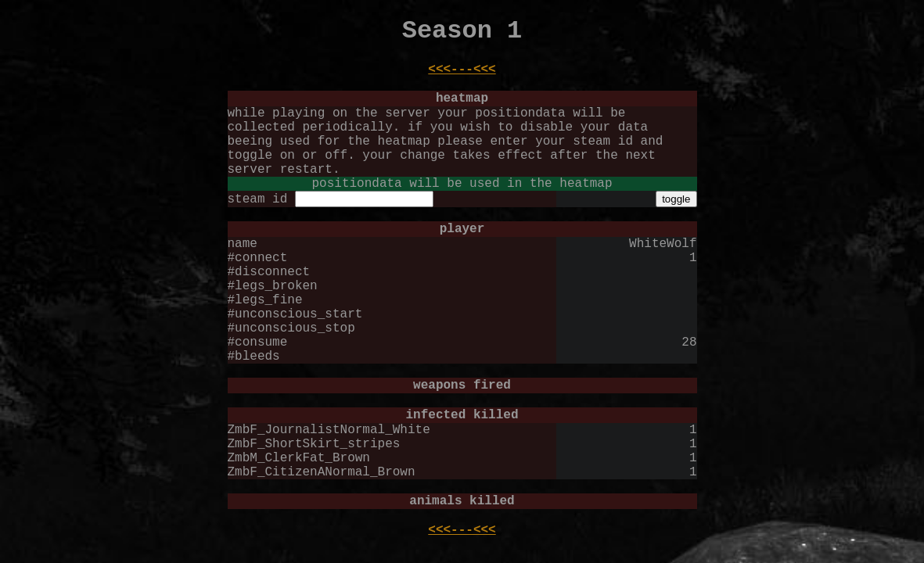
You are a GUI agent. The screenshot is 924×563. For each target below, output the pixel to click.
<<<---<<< (462, 70)
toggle (676, 199)
